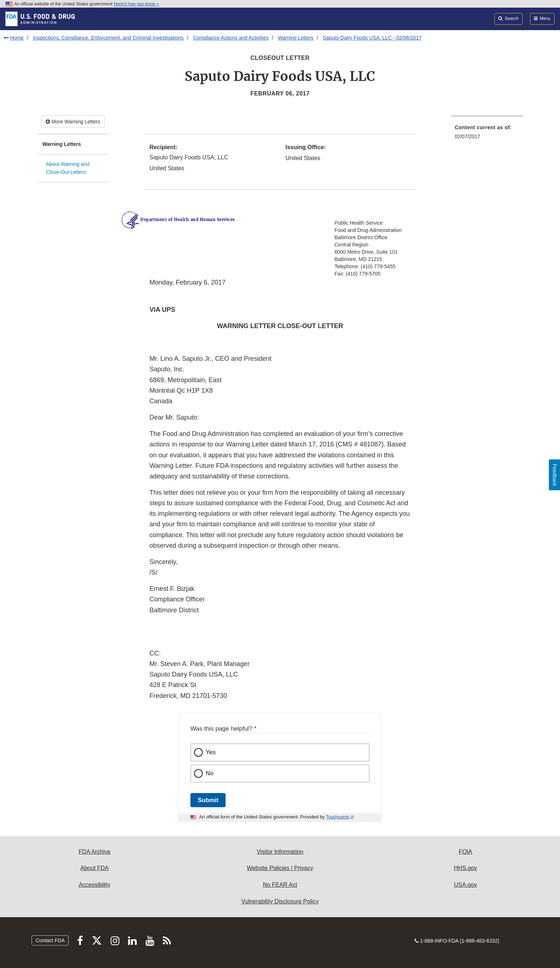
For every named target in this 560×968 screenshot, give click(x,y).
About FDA (95, 868)
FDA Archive (95, 852)
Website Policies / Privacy (280, 868)
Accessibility (94, 885)
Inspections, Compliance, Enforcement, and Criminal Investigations (108, 38)
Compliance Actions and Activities (231, 38)
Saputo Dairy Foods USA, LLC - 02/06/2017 (372, 38)
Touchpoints (338, 817)
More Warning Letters (73, 122)
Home (17, 38)
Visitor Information (280, 852)
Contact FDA (50, 940)
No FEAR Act (280, 885)
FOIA (466, 852)
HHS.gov (465, 868)
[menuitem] (487, 134)
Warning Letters (296, 38)
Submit (208, 800)
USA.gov (466, 885)
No (210, 773)
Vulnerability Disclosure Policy (280, 901)
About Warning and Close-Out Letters (68, 168)
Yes (211, 752)
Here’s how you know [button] (137, 4)
